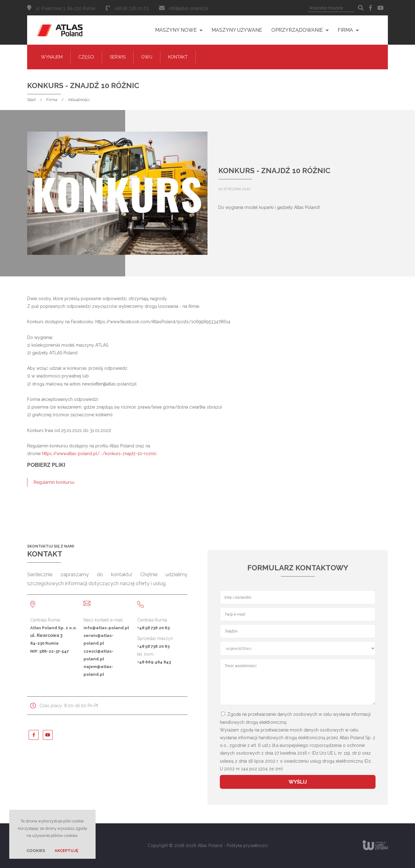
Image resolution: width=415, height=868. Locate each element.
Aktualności (79, 100)
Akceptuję (66, 851)
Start (31, 100)
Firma (52, 100)
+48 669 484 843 (154, 662)
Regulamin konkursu (54, 482)
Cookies (36, 851)
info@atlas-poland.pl (189, 8)
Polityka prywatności (247, 846)
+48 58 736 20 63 (153, 628)
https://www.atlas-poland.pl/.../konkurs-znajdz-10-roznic (99, 454)
